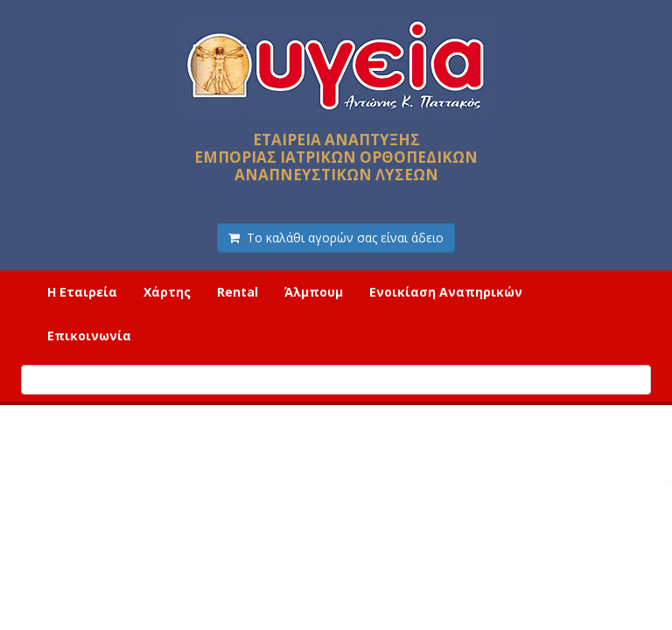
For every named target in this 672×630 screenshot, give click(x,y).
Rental (238, 292)
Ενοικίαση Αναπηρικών (446, 292)
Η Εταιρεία (82, 292)
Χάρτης (167, 292)
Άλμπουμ (314, 292)
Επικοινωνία (89, 336)
